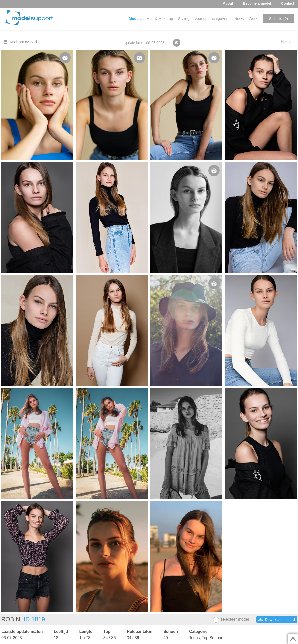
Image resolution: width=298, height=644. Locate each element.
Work (253, 18)
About (228, 3)
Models (135, 18)
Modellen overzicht (25, 42)
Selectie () (278, 18)
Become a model (257, 3)
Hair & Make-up (160, 18)
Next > (286, 42)
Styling (184, 18)
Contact (288, 3)
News (239, 18)
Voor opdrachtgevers (212, 18)
